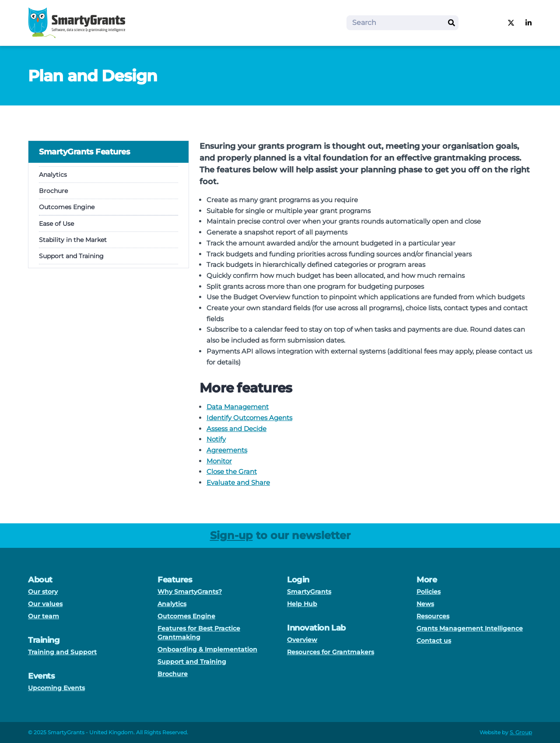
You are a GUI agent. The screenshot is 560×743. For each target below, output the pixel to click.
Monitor (219, 461)
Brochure (53, 191)
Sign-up (231, 535)
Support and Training (71, 256)
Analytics (53, 175)
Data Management (238, 407)
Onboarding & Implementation (207, 649)
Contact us (434, 641)
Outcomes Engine (67, 207)
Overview (302, 640)
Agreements (227, 450)
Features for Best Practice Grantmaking (199, 633)
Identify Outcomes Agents (249, 418)
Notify (216, 439)
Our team (44, 616)
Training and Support (62, 652)
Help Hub (302, 604)
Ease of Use (56, 224)
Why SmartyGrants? (190, 592)
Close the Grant (232, 471)
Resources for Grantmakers (331, 652)
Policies (429, 592)
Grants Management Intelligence (470, 628)
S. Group (521, 732)
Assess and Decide (236, 429)
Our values (45, 604)
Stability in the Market (73, 240)
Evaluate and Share (238, 482)
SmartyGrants (309, 592)
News (425, 604)
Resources (433, 616)
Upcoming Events (56, 688)
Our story (43, 592)
